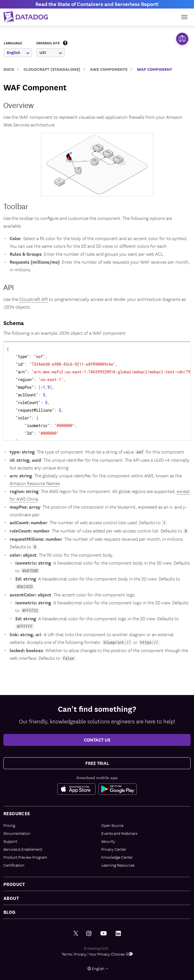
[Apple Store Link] (78, 789)
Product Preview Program (25, 857)
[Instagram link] (89, 934)
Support (10, 841)
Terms (67, 954)
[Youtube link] (104, 933)
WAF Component (155, 69)
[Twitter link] (76, 934)
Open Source (112, 825)
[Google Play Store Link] (118, 789)
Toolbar (16, 206)
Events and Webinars (119, 833)
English (18, 52)
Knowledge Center (117, 857)
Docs (9, 69)
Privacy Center (114, 849)
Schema (14, 323)
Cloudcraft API (34, 299)
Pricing (9, 825)
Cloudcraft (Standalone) (52, 69)
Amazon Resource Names (35, 483)
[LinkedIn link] (118, 934)
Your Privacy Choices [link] (111, 954)
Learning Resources (118, 865)
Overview (19, 105)
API (9, 287)
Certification (14, 865)
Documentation (17, 833)
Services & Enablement (23, 849)
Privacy (80, 954)
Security (108, 841)
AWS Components (109, 69)
